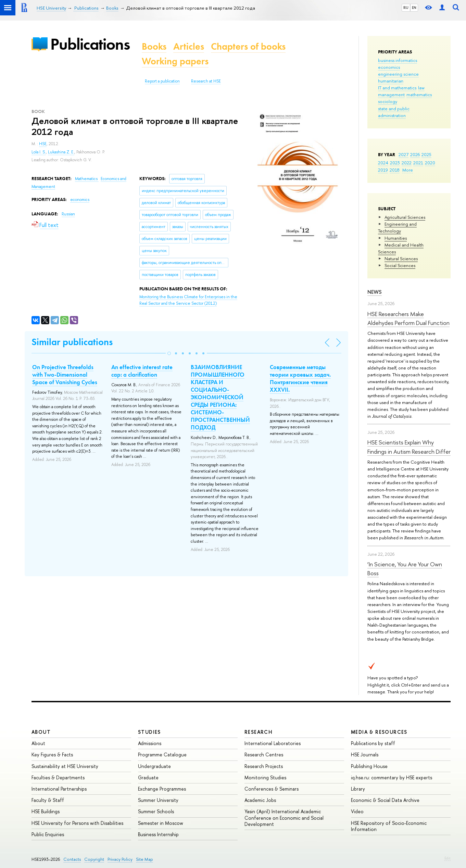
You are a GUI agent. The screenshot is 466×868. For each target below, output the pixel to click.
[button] (169, 353)
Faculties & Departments (58, 777)
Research (259, 732)
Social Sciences (400, 265)
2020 (430, 163)
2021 (418, 163)
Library (358, 789)
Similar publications (72, 342)
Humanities (396, 238)
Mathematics (87, 179)
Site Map (144, 859)
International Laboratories (273, 743)
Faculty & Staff (48, 800)
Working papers (175, 61)
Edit (448, 858)
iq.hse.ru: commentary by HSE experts (392, 777)
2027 (404, 154)
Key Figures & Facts (52, 754)
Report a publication (162, 81)
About (41, 732)
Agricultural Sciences (405, 217)
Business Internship (158, 834)
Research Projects (264, 766)
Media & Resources (379, 732)
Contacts (72, 859)
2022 (407, 163)
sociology (388, 101)
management (391, 95)
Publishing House (369, 766)
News (375, 292)
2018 (395, 170)
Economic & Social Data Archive (385, 800)
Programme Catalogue (162, 754)
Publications (90, 44)
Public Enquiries (48, 834)
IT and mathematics (397, 88)
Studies (149, 732)
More (408, 170)
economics (389, 67)
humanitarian (391, 81)
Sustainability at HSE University (65, 766)
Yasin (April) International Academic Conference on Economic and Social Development (284, 817)
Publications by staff (373, 743)
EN (414, 8)
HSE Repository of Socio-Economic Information (389, 826)
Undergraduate (154, 766)
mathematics (419, 95)
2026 (415, 154)
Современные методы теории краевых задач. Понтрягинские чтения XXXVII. (300, 378)
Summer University (158, 800)
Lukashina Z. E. (61, 152)
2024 (383, 163)
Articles (189, 46)
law (421, 88)
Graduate (148, 777)
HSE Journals (365, 754)
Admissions (150, 743)
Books (154, 46)
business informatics (398, 60)
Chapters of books (248, 46)
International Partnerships (59, 789)
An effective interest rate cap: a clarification (142, 371)
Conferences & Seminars (272, 789)
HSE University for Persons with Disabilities (77, 823)
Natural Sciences (401, 259)
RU (406, 8)
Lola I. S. (39, 152)
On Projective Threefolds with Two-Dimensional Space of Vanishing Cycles (65, 375)
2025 (426, 154)
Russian (68, 214)
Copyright (94, 859)
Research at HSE (206, 81)
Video (357, 811)
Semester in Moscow (161, 823)
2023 (395, 163)
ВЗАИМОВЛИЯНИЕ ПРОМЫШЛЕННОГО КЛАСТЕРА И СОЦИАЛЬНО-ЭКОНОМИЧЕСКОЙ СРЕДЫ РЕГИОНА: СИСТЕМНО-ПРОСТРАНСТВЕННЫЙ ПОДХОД (220, 397)
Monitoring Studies (265, 777)
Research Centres (264, 754)
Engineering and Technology (397, 227)
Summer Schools (156, 811)
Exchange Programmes (162, 789)
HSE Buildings (46, 811)
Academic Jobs (260, 800)
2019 (383, 170)
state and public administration (394, 112)
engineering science (398, 74)
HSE (43, 144)
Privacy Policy (120, 859)
